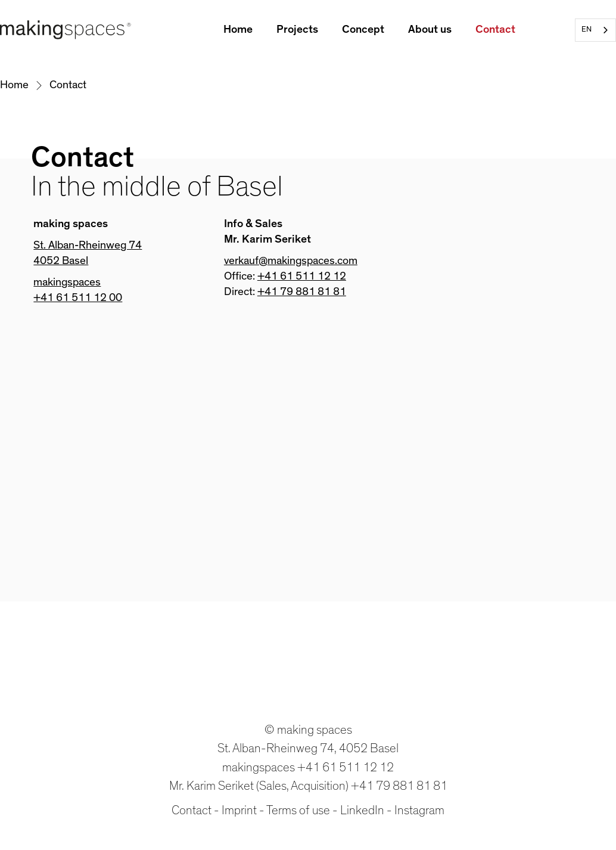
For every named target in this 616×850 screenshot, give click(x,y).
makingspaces (67, 282)
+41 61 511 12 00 (78, 298)
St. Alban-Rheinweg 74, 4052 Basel (308, 748)
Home (238, 30)
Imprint (239, 810)
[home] (66, 30)
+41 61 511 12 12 (302, 276)
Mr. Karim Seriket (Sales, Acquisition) (259, 786)
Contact (495, 30)
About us (430, 30)
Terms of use (298, 810)
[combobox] (595, 30)
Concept (363, 30)
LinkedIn (362, 810)
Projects (297, 30)
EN (587, 30)
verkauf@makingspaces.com (291, 261)
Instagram (419, 810)
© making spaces (308, 730)
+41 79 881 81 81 (302, 292)
